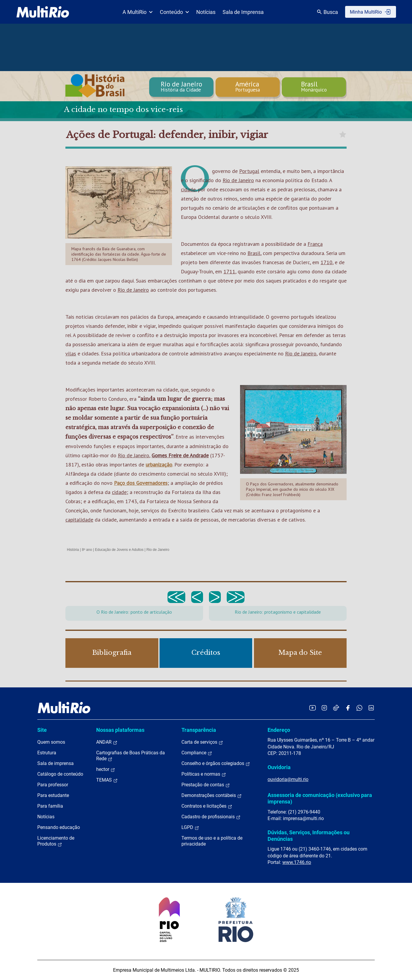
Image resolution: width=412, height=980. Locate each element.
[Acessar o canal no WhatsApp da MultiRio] (359, 708)
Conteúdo (174, 12)
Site (42, 730)
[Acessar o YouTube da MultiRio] (313, 708)
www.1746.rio (297, 862)
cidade (188, 189)
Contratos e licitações (207, 806)
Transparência (199, 730)
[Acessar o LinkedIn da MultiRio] (371, 708)
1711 (229, 271)
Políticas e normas (204, 774)
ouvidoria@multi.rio (288, 779)
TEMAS (107, 780)
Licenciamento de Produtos (56, 841)
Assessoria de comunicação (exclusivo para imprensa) (320, 798)
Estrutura (47, 753)
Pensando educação (59, 827)
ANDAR (107, 742)
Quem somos (51, 742)
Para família (50, 806)
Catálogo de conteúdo (60, 774)
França (315, 244)
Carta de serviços (202, 742)
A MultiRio (138, 12)
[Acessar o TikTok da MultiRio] (336, 708)
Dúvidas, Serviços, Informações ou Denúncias (309, 836)
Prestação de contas (206, 785)
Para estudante (53, 795)
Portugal (249, 171)
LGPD (190, 827)
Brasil (254, 253)
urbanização (159, 465)
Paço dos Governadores (141, 483)
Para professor (53, 785)
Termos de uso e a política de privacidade (212, 841)
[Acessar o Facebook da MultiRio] (348, 708)
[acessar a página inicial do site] (43, 12)
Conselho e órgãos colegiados (216, 764)
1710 (326, 262)
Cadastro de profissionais (211, 817)
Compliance (197, 753)
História (73, 550)
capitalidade (79, 520)
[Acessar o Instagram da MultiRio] (324, 708)
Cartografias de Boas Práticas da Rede (131, 756)
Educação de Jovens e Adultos (119, 550)
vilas (71, 353)
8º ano (87, 550)
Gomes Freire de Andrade (180, 455)
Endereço (279, 730)
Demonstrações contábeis (212, 795)
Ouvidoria (279, 767)
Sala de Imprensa (243, 12)
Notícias (206, 12)
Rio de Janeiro (238, 180)
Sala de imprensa (55, 763)
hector (106, 769)
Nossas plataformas (120, 730)
